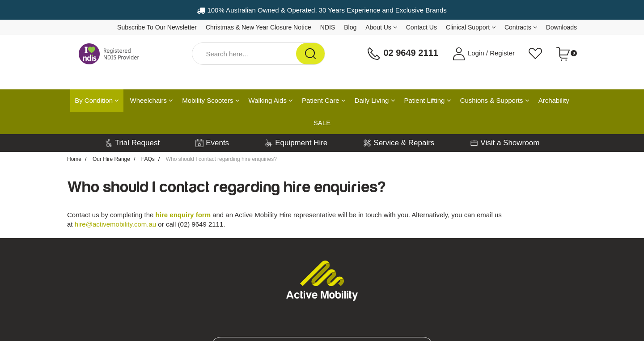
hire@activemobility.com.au (116, 224)
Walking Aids (271, 100)
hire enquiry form (183, 215)
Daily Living (375, 100)
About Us (381, 27)
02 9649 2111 (402, 54)
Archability (554, 100)
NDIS (328, 27)
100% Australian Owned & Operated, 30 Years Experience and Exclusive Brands (322, 10)
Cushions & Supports (495, 100)
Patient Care (324, 100)
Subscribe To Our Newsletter (157, 27)
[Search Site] (310, 54)
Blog (350, 27)
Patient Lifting (428, 100)
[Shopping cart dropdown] (566, 54)
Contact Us (422, 27)
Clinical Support (471, 27)
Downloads (561, 27)
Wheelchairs (152, 100)
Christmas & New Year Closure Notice (258, 27)
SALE (322, 123)
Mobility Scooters (211, 100)
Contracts (521, 27)
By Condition (97, 100)
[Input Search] (244, 54)
